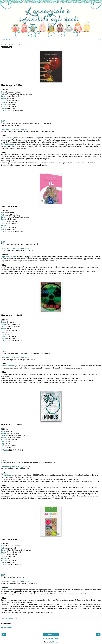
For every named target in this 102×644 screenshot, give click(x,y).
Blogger (55, 642)
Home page (51, 635)
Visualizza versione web (51, 638)
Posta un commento (6, 628)
